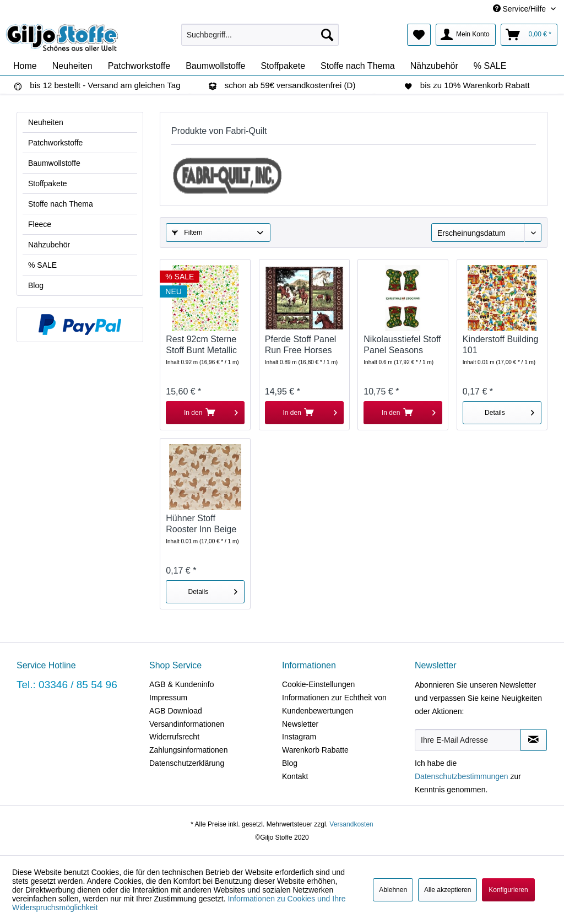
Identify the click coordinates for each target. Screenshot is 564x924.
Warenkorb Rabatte (315, 750)
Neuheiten (46, 122)
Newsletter (300, 724)
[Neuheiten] (72, 66)
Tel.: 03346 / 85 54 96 (67, 685)
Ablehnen (393, 890)
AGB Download (176, 711)
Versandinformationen (187, 724)
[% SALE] (490, 66)
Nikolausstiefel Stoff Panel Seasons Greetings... (402, 345)
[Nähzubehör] (434, 66)
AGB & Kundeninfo (182, 684)
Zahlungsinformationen (188, 750)
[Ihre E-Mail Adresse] (468, 740)
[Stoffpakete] (283, 66)
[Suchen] (327, 35)
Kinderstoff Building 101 (501, 345)
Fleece (40, 224)
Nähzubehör (49, 245)
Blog (36, 285)
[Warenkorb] (529, 35)
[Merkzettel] (419, 35)
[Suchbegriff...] (260, 35)
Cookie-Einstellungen (318, 684)
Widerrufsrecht (174, 737)
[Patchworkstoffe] (139, 66)
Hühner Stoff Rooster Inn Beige (201, 524)
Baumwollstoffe (54, 163)
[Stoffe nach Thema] (358, 66)
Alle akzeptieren (448, 890)
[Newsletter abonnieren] (534, 740)
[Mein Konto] (466, 35)
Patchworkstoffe (55, 143)
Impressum (168, 698)
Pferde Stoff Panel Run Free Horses (301, 345)
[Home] (25, 66)
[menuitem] (260, 35)
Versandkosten (351, 824)
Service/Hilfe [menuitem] (520, 9)
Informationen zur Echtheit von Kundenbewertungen (334, 704)
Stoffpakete (48, 183)
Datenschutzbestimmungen (462, 776)
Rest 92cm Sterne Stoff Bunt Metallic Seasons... (201, 345)
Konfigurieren (508, 890)
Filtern (187, 233)
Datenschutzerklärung (187, 763)
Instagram (299, 737)
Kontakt (295, 776)
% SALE (42, 265)
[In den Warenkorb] (205, 413)
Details (509, 410)
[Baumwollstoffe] (215, 66)
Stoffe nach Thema (61, 204)
